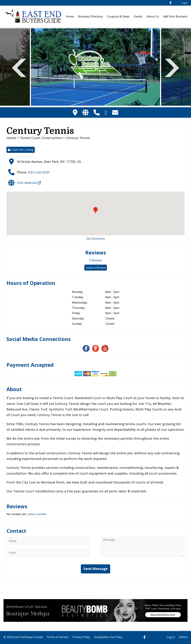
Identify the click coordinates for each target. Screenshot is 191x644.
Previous (19, 67)
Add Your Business (175, 16)
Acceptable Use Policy (108, 637)
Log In (184, 3)
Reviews (96, 260)
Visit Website (29, 183)
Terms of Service (57, 637)
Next (172, 67)
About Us (153, 16)
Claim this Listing (21, 150)
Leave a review (37, 514)
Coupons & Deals (118, 16)
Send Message (95, 569)
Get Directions (96, 239)
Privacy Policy (81, 637)
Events (138, 16)
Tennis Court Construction (41, 138)
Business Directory (90, 16)
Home (70, 16)
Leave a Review (96, 268)
